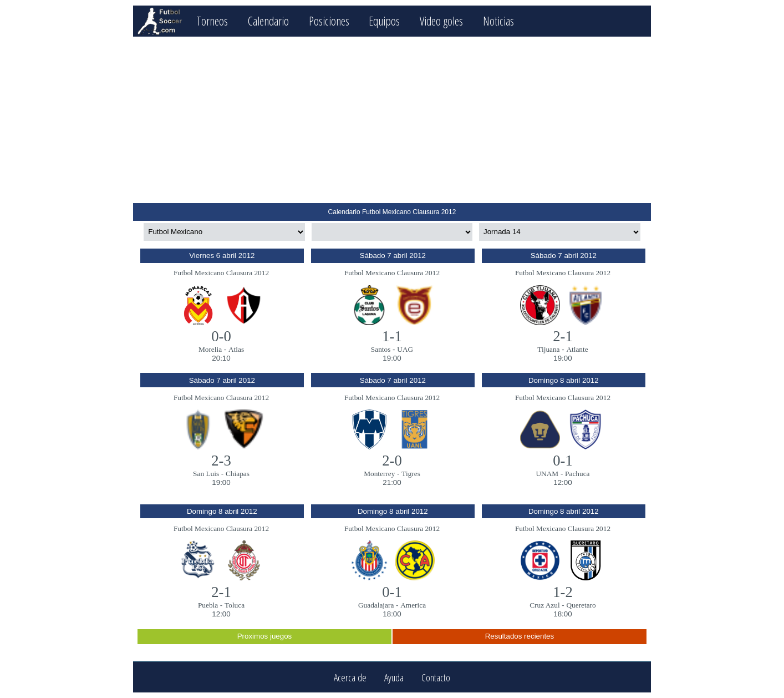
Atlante (577, 349)
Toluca (235, 605)
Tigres (411, 474)
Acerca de (350, 677)
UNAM (547, 474)
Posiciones (329, 21)
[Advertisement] (392, 120)
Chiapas (238, 474)
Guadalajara (376, 605)
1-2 (563, 592)
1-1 (392, 336)
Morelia (210, 349)
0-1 (563, 461)
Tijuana (548, 349)
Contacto (436, 677)
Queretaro (581, 605)
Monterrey (379, 474)
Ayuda (394, 677)
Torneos (212, 21)
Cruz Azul (544, 605)
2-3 (221, 461)
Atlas (236, 349)
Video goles (441, 21)
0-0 (221, 336)
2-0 (392, 461)
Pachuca (577, 474)
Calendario (268, 21)
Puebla (208, 605)
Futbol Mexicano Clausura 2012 (221, 273)
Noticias (498, 21)
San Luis (206, 474)
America (413, 605)
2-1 (563, 336)
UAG (405, 349)
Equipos (384, 21)
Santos (381, 349)
